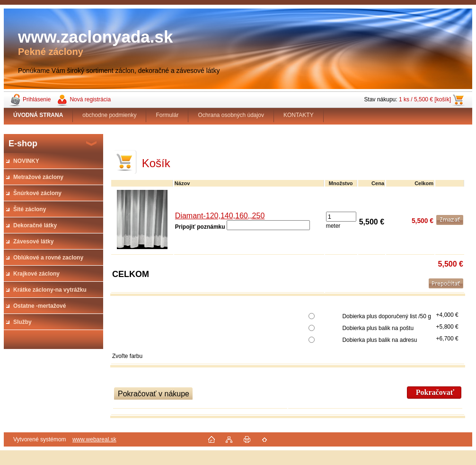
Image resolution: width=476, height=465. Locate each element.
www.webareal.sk (94, 439)
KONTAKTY (299, 115)
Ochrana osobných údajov (231, 115)
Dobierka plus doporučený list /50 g (386, 316)
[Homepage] (38, 115)
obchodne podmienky (109, 115)
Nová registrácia (90, 99)
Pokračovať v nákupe (154, 394)
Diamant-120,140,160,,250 (220, 216)
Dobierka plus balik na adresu (379, 340)
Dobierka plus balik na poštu (378, 328)
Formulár (167, 115)
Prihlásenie (37, 99)
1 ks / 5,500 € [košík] (425, 99)
